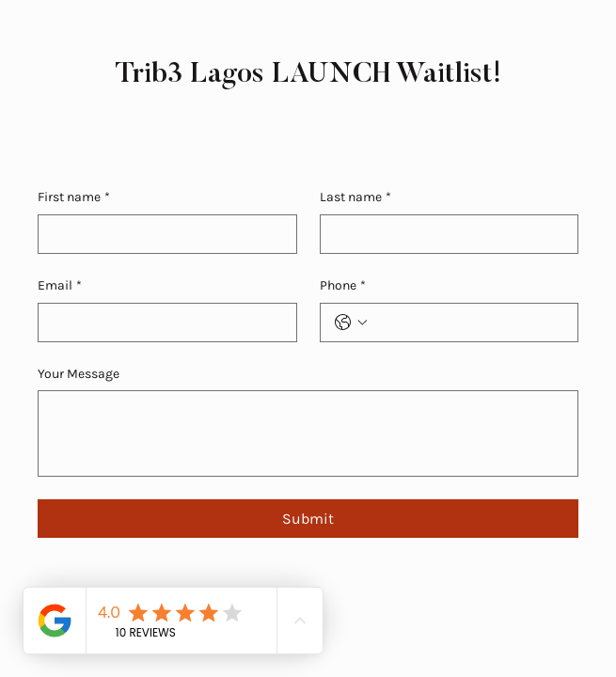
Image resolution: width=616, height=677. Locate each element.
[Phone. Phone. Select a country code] (351, 323)
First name (74, 197)
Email (60, 286)
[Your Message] (308, 433)
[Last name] (444, 234)
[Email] (162, 323)
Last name (355, 197)
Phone (343, 286)
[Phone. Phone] (468, 323)
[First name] (162, 234)
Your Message (79, 374)
